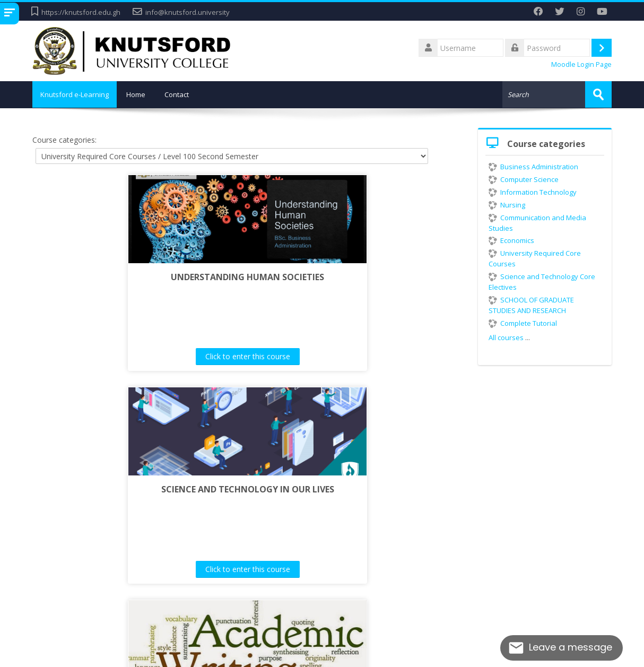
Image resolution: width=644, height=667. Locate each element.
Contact (182, 94)
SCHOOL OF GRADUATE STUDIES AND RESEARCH (531, 305)
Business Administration (533, 166)
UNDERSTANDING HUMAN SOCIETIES (145, 276)
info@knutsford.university (188, 12)
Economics (511, 240)
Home (141, 94)
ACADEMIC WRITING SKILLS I (248, 489)
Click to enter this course (145, 356)
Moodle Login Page (581, 64)
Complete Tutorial (523, 323)
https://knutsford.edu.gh (81, 12)
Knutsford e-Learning (77, 94)
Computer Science (524, 179)
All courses (506, 337)
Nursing (507, 204)
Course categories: (64, 139)
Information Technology (533, 192)
